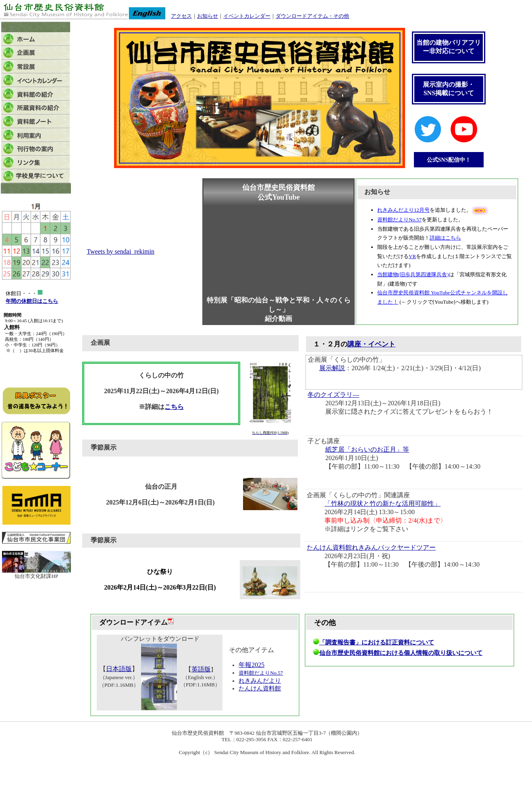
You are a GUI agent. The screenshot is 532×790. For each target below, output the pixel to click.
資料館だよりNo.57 (261, 673)
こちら (174, 407)
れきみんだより (260, 681)
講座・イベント (371, 344)
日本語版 (119, 669)
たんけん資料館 (260, 688)
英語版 (201, 669)
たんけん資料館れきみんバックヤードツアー (371, 547)
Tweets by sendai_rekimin (121, 251)
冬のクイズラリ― (333, 395)
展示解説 (332, 368)
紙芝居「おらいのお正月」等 (367, 449)
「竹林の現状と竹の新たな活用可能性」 (382, 503)
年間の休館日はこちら (32, 301)
